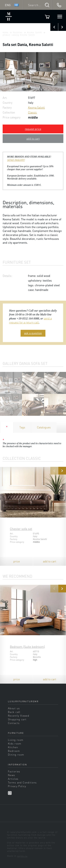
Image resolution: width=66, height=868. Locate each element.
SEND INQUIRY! (16, 160)
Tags (22, 427)
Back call (14, 712)
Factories (18, 32)
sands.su (22, 856)
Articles (13, 779)
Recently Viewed (19, 716)
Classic (32, 112)
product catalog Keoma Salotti (19, 35)
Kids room (15, 743)
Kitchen (13, 747)
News (12, 775)
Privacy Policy (17, 786)
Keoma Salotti (34, 32)
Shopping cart (17, 719)
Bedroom (14, 751)
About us (14, 708)
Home (5, 32)
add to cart (33, 138)
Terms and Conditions (22, 782)
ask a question (33, 333)
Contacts (14, 723)
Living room (16, 740)
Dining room (16, 755)
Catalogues (44, 427)
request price (33, 129)
